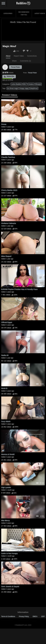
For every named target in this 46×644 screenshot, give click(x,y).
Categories (8, 13)
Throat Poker (15, 67)
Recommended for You (24, 13)
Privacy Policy (24, 616)
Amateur (31, 84)
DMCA (35, 616)
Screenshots (32, 56)
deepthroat (34, 88)
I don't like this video (24, 51)
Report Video (19, 56)
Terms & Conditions (8, 616)
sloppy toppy (24, 88)
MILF (25, 84)
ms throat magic (13, 88)
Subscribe (9, 77)
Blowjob (38, 84)
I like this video (14, 51)
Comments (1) (25, 61)
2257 (43, 616)
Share (14, 61)
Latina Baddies (16, 84)
